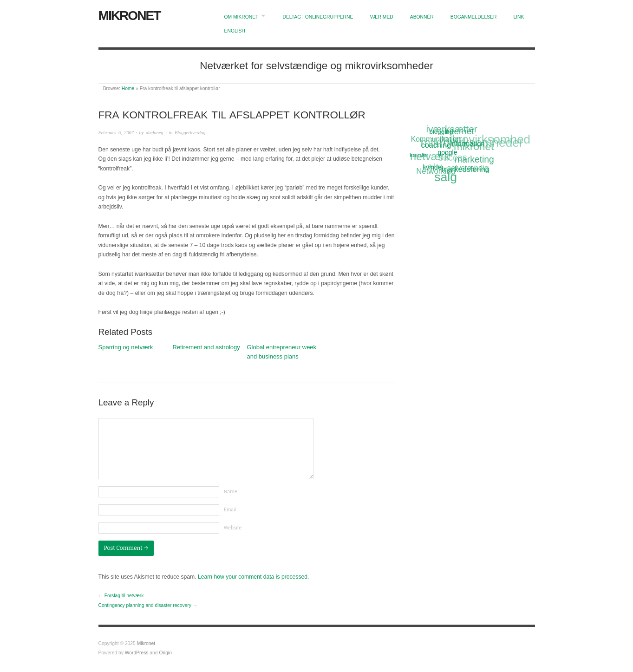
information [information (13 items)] (468, 143)
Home (128, 88)
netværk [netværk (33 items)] (430, 157)
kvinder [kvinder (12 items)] (434, 167)
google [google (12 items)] (448, 152)
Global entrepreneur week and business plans (282, 352)
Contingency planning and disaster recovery (145, 605)
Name (231, 492)
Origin (165, 653)
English (235, 31)
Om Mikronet (241, 17)
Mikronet (130, 16)
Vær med (381, 17)
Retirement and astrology (206, 347)
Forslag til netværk (124, 596)
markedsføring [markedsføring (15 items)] (466, 169)
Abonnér (422, 17)
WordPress (137, 653)
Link (519, 17)
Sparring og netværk (126, 347)
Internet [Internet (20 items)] (459, 131)
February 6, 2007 (116, 133)
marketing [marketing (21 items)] (474, 159)
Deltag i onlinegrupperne (318, 17)
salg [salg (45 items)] (446, 177)
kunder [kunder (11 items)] (419, 155)
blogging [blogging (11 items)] (441, 131)
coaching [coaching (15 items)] (436, 144)
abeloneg (155, 133)
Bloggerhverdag (190, 133)
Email (230, 510)
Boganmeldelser (474, 17)
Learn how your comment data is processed (253, 577)
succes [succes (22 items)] (453, 158)
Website (233, 528)
